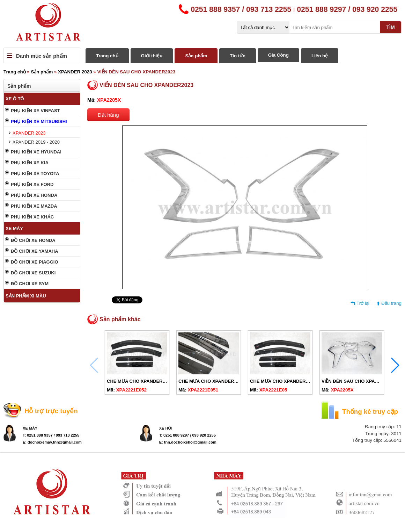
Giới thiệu (152, 56)
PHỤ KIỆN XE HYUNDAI (36, 152)
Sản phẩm (196, 56)
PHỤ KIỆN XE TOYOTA (35, 174)
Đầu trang (391, 303)
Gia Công (278, 55)
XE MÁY (14, 228)
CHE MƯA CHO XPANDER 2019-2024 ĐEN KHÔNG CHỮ (166, 381)
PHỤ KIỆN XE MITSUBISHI (39, 121)
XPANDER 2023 (75, 72)
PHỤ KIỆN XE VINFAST (35, 111)
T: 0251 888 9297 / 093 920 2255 (187, 435)
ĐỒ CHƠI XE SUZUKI (33, 273)
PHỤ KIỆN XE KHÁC (32, 217)
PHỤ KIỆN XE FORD (32, 184)
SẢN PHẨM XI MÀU (26, 296)
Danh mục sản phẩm (42, 56)
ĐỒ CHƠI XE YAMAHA (35, 251)
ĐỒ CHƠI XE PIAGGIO (35, 262)
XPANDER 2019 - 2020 (36, 142)
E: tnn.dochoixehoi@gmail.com (188, 442)
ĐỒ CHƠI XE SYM (30, 284)
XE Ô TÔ (15, 99)
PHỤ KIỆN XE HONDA (34, 195)
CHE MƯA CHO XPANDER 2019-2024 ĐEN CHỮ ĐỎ (304, 381)
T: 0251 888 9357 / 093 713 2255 (51, 435)
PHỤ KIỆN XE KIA (30, 163)
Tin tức (237, 56)
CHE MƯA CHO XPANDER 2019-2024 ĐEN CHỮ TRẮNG (237, 381)
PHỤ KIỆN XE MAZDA (34, 206)
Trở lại (363, 303)
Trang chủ (107, 56)
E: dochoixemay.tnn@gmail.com (52, 442)
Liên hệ (320, 56)
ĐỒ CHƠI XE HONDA (33, 240)
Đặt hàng (108, 115)
